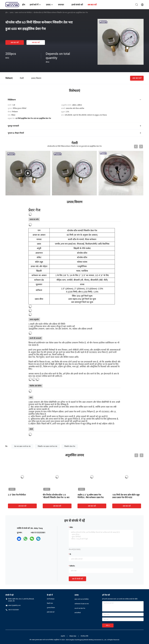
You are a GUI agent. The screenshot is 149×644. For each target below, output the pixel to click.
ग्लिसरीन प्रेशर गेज (70, 446)
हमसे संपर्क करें (51, 612)
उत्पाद (12, 13)
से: (70, 554)
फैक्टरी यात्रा (50, 603)
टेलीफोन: (72, 566)
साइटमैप (63, 636)
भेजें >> (108, 625)
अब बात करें (15, 42)
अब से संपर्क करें (77, 579)
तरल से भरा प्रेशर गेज (80, 608)
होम (7, 13)
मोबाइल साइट (73, 636)
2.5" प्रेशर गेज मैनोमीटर (17, 495)
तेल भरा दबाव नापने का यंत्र (22, 446)
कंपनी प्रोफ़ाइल (51, 599)
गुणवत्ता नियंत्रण (51, 608)
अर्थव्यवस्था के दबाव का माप (82, 604)
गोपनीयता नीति (84, 636)
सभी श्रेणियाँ (78, 613)
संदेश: (71, 527)
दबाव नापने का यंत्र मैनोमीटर (23, 13)
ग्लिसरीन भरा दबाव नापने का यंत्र (47, 446)
